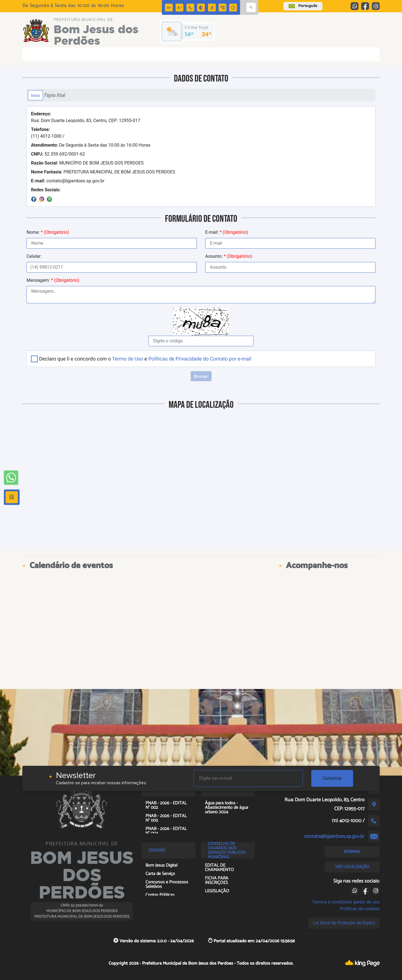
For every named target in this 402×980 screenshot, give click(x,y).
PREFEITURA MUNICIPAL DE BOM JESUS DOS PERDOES (103, 172)
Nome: (48, 232)
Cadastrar (332, 778)
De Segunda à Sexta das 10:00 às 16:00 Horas (91, 145)
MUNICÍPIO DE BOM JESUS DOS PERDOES (87, 163)
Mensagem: (53, 280)
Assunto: (229, 256)
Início (35, 95)
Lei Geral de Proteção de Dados (344, 923)
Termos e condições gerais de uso (346, 902)
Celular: (34, 256)
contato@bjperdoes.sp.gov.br (68, 181)
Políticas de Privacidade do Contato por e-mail (200, 359)
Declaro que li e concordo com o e (145, 359)
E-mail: (227, 232)
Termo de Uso (127, 359)
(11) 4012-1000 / (48, 133)
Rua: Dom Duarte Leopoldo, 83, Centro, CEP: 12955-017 (86, 117)
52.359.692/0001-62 (58, 154)
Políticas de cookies (360, 909)
